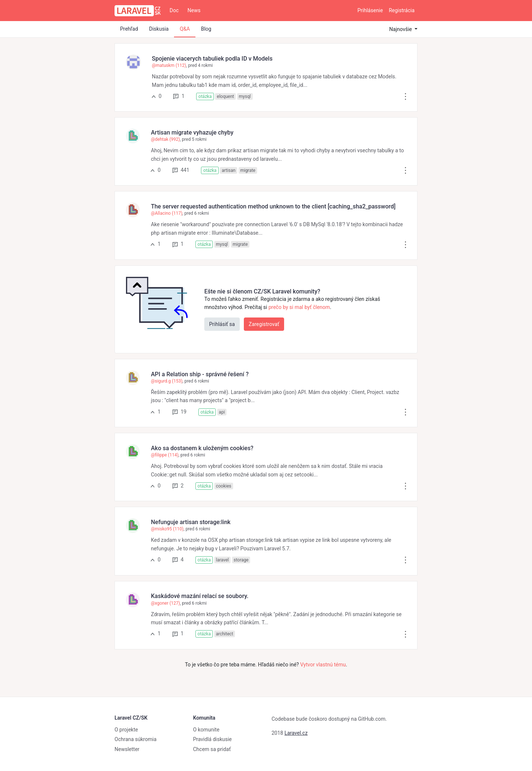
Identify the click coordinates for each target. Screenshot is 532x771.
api (222, 412)
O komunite (206, 730)
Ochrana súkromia (136, 739)
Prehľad (129, 29)
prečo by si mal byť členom (299, 307)
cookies (224, 486)
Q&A (185, 29)
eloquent (225, 96)
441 (181, 170)
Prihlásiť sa (222, 324)
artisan (229, 170)
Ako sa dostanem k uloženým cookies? (202, 448)
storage (241, 560)
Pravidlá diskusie (213, 739)
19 (180, 412)
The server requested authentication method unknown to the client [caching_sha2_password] (273, 206)
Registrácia (402, 10)
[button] (405, 96)
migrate (248, 170)
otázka (205, 96)
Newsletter (127, 749)
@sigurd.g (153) (166, 381)
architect (224, 634)
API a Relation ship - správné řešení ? (199, 374)
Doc (174, 10)
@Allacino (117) (166, 213)
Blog (206, 29)
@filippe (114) (165, 455)
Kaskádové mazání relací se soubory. (199, 596)
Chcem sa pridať (212, 749)
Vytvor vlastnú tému (323, 665)
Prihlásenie (370, 10)
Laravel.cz (296, 733)
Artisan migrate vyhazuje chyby (192, 133)
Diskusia (159, 29)
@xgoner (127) (165, 603)
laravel (222, 560)
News (194, 10)
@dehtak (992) (165, 139)
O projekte (126, 730)
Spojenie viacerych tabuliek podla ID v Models (212, 59)
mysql (245, 96)
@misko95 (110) (167, 529)
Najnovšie (401, 29)
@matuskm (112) (169, 65)
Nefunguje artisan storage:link (190, 522)
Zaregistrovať (264, 324)
